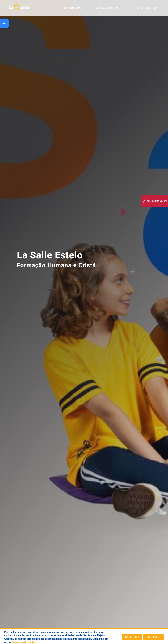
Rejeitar (132, 637)
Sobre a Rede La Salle (109, 8)
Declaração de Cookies (24, 642)
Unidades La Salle (73, 8)
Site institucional (148, 8)
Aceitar (153, 637)
